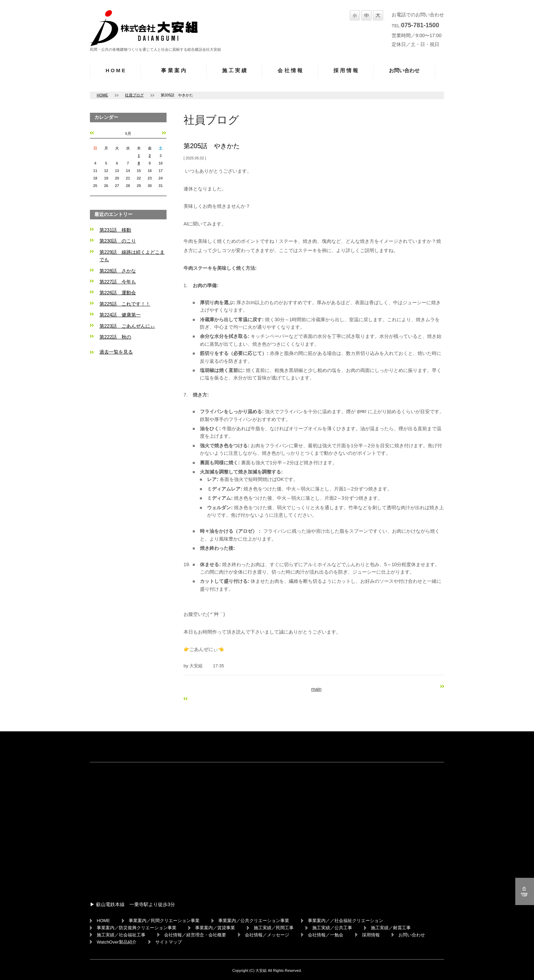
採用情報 (371, 935)
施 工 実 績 (234, 70)
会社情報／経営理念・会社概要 (195, 935)
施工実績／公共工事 (332, 928)
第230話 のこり (118, 241)
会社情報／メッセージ (267, 935)
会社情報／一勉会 (326, 935)
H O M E (115, 70)
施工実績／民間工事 (274, 928)
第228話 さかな (118, 271)
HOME (102, 95)
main (316, 689)
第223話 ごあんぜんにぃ (127, 326)
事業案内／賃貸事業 (215, 928)
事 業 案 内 (174, 70)
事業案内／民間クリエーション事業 (164, 921)
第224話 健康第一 (120, 315)
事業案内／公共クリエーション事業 (254, 921)
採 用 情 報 (346, 70)
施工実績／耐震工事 (391, 928)
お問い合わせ (404, 70)
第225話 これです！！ (125, 304)
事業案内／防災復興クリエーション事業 (137, 928)
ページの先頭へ (525, 891)
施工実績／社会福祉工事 (121, 935)
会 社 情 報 (290, 70)
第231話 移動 (115, 230)
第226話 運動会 (118, 293)
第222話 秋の (115, 337)
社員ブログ (134, 95)
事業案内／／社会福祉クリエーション (345, 921)
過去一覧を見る (116, 352)
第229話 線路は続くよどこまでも (132, 256)
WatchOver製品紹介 (117, 942)
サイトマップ (169, 942)
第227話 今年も (118, 282)
